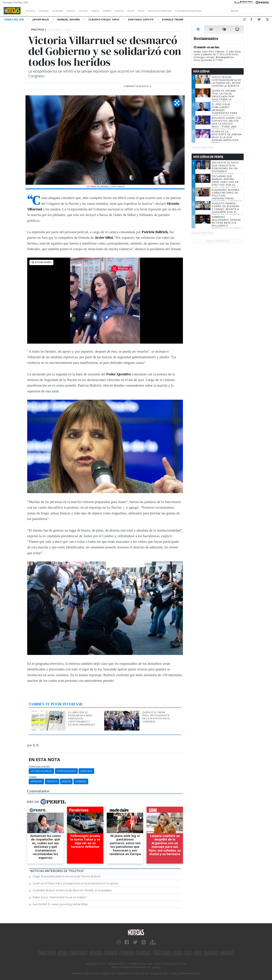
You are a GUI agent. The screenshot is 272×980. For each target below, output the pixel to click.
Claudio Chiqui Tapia (104, 19)
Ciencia (107, 11)
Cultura (93, 11)
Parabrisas (143, 953)
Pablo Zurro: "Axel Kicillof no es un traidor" (60, 897)
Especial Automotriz (182, 11)
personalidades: (40, 767)
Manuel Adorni (69, 19)
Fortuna (96, 953)
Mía (198, 953)
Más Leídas (201, 71)
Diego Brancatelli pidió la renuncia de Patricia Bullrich (67, 876)
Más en (46, 802)
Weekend (126, 953)
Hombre (111, 953)
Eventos (135, 11)
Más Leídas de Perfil (208, 157)
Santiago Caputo (141, 19)
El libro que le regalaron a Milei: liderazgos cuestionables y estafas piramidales (82, 718)
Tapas (160, 11)
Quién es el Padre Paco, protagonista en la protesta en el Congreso (156, 717)
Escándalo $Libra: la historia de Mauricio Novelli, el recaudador (72, 890)
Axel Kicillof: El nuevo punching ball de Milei (60, 904)
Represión (36, 781)
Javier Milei (41, 19)
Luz (188, 953)
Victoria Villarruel (41, 771)
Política (32, 11)
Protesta (52, 781)
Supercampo (162, 953)
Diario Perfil (47, 953)
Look (178, 953)
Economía (64, 11)
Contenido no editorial (217, 11)
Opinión (121, 11)
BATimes (227, 953)
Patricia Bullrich (66, 771)
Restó (149, 11)
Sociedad (47, 11)
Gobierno (81, 781)
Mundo (79, 11)
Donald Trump (173, 19)
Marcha (66, 781)
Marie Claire (79, 953)
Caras (63, 953)
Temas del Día (14, 19)
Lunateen (211, 953)
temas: (33, 777)
